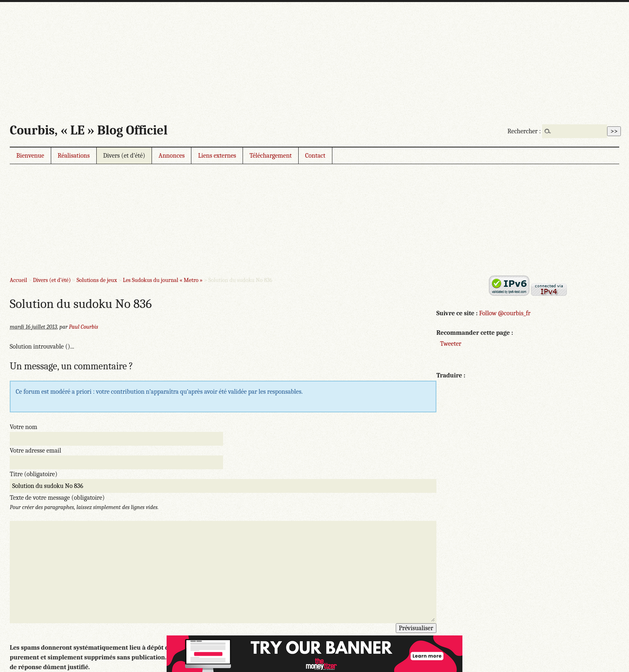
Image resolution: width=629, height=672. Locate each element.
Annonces (171, 156)
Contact (315, 156)
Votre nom (24, 427)
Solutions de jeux (97, 280)
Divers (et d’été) (124, 156)
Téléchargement (271, 156)
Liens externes (217, 156)
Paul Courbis (84, 327)
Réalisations (74, 156)
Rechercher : (524, 131)
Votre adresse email (36, 451)
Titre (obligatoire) (34, 474)
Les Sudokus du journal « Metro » (163, 280)
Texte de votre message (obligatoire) (57, 498)
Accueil (18, 280)
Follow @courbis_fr (505, 313)
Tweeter (451, 344)
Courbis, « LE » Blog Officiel (89, 130)
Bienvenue (30, 156)
